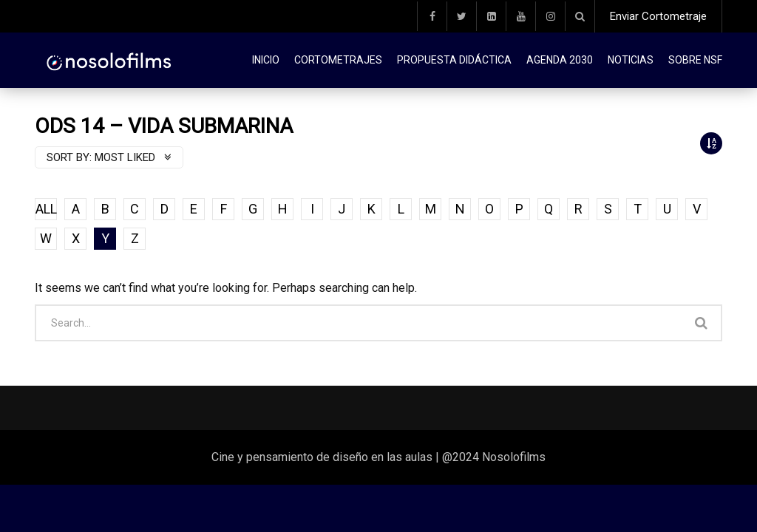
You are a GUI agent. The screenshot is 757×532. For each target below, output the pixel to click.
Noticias (631, 60)
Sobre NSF (695, 60)
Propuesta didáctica (454, 60)
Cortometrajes (338, 60)
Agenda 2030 (560, 60)
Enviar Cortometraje (658, 16)
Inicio (266, 60)
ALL (46, 209)
